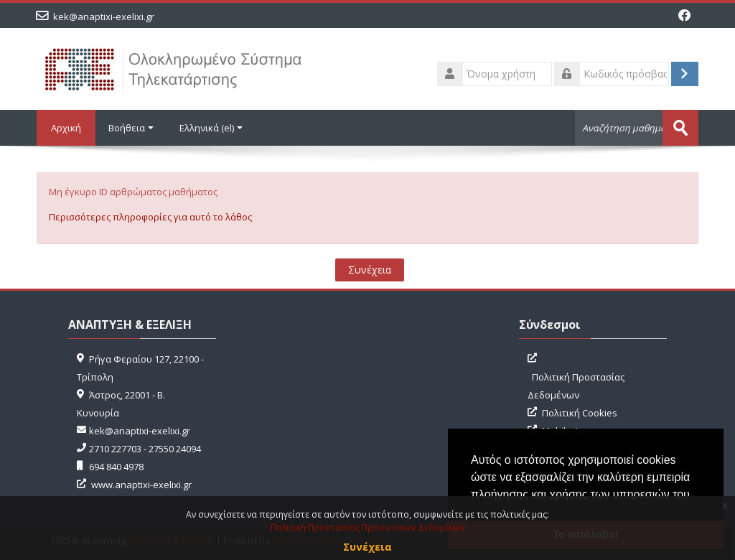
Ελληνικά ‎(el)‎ (211, 128)
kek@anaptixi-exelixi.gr (104, 17)
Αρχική (66, 128)
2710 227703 (115, 449)
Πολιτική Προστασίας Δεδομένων (576, 386)
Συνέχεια (370, 270)
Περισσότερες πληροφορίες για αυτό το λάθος (150, 217)
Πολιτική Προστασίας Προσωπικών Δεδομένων (367, 527)
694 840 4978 (116, 467)
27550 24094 (175, 449)
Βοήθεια (131, 128)
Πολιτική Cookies (577, 413)
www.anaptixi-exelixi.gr (140, 485)
